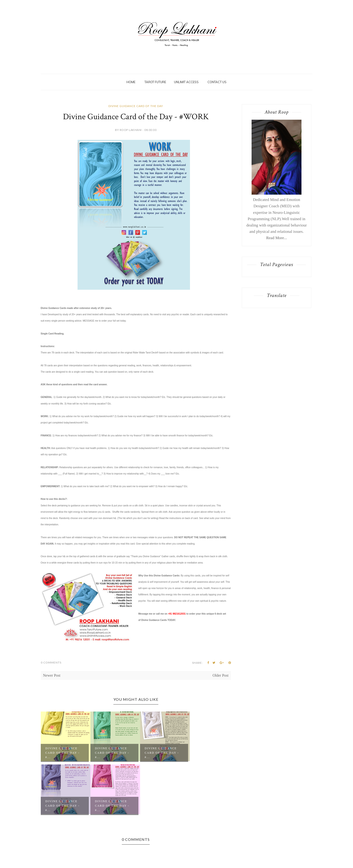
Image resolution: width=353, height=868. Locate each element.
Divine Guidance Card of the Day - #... (63, 753)
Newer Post (52, 675)
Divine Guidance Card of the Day (136, 106)
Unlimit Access (186, 82)
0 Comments (51, 662)
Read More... (277, 238)
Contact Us (217, 82)
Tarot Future (155, 82)
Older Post (221, 675)
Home (131, 82)
